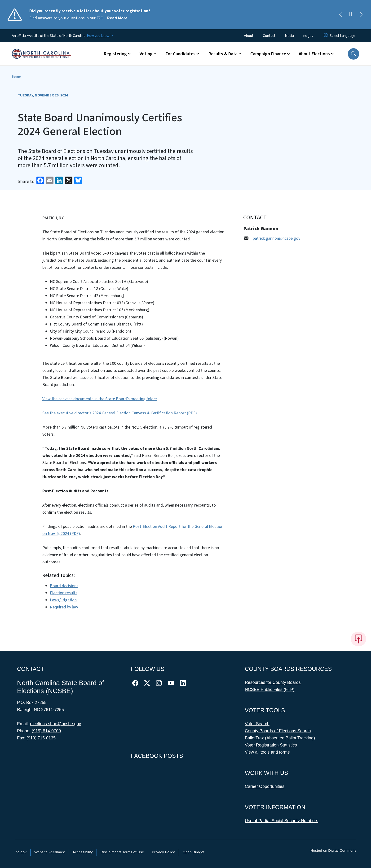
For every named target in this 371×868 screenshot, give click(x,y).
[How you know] (100, 36)
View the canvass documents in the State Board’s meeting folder (100, 399)
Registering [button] (115, 54)
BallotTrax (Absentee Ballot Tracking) (280, 738)
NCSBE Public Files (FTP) (270, 690)
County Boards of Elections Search (278, 731)
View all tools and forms (267, 752)
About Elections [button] (314, 54)
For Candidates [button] (180, 54)
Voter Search (257, 724)
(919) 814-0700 (46, 731)
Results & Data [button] (223, 54)
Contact (269, 36)
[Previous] (340, 15)
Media (289, 36)
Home (16, 77)
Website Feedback (50, 852)
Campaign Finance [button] (268, 54)
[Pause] (351, 15)
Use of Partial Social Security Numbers (282, 821)
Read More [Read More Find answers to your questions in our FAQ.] (117, 18)
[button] (353, 54)
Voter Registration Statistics (271, 745)
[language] (342, 36)
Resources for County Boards (273, 682)
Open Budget (194, 852)
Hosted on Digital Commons (333, 850)
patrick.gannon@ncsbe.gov (276, 238)
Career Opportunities (265, 786)
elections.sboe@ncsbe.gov (55, 724)
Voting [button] (146, 54)
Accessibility (83, 852)
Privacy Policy (163, 852)
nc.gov (308, 36)
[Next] (361, 15)
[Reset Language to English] (326, 36)
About (249, 36)
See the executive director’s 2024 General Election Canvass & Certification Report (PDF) (120, 413)
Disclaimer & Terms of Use (122, 852)
